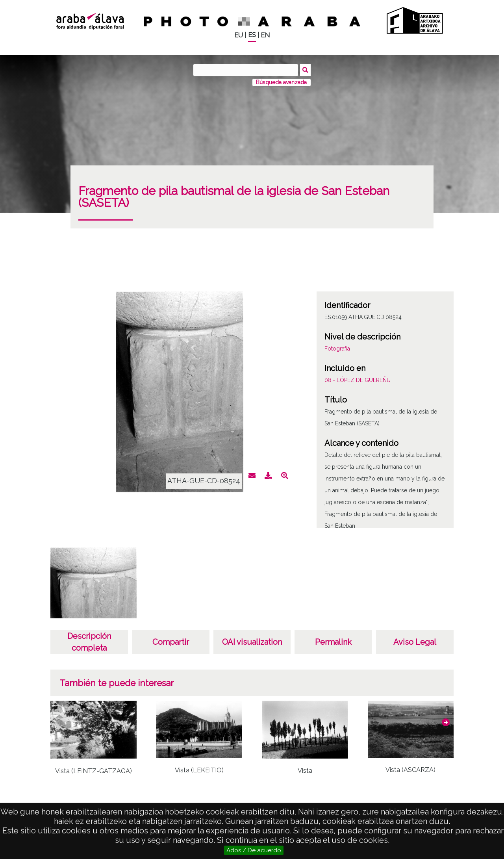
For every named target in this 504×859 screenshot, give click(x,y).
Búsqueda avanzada (281, 82)
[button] (446, 722)
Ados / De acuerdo (254, 850)
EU (239, 35)
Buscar (306, 70)
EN (265, 35)
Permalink (333, 642)
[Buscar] (246, 70)
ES (252, 35)
